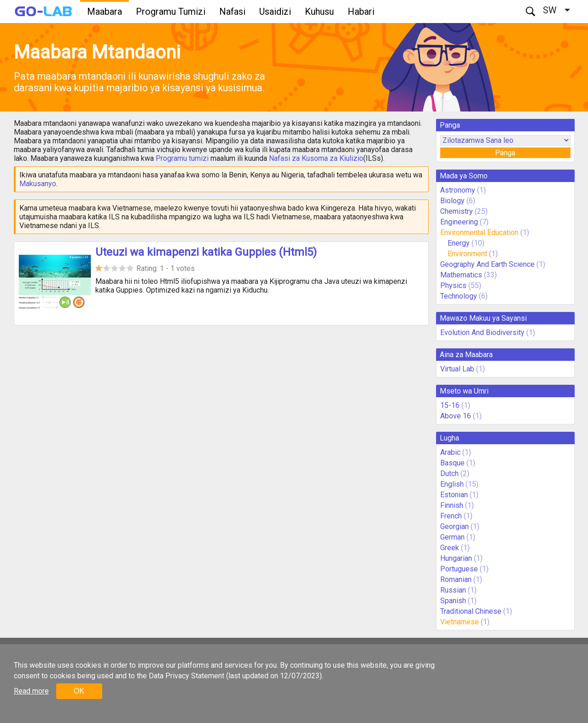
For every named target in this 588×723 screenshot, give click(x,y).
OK (79, 691)
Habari (361, 12)
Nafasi (232, 12)
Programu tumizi (182, 158)
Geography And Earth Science (487, 264)
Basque (452, 463)
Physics (453, 285)
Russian (453, 590)
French (451, 516)
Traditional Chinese (471, 611)
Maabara (105, 12)
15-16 (450, 405)
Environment (467, 254)
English (452, 484)
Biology (452, 201)
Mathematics (461, 275)
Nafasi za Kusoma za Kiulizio (316, 158)
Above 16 (456, 416)
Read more (31, 691)
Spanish (453, 601)
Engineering (459, 222)
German (452, 537)
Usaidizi (275, 12)
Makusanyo (38, 184)
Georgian (454, 526)
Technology (459, 296)
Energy (460, 243)
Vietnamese (460, 622)
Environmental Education (479, 232)
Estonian (454, 495)
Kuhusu (319, 12)
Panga (505, 153)
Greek (450, 548)
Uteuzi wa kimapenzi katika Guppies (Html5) (206, 252)
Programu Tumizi (171, 12)
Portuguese (459, 569)
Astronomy (458, 190)
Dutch (449, 473)
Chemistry (457, 211)
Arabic (450, 452)
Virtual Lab (457, 369)
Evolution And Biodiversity (482, 332)
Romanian (456, 579)
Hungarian (456, 558)
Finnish (452, 505)
